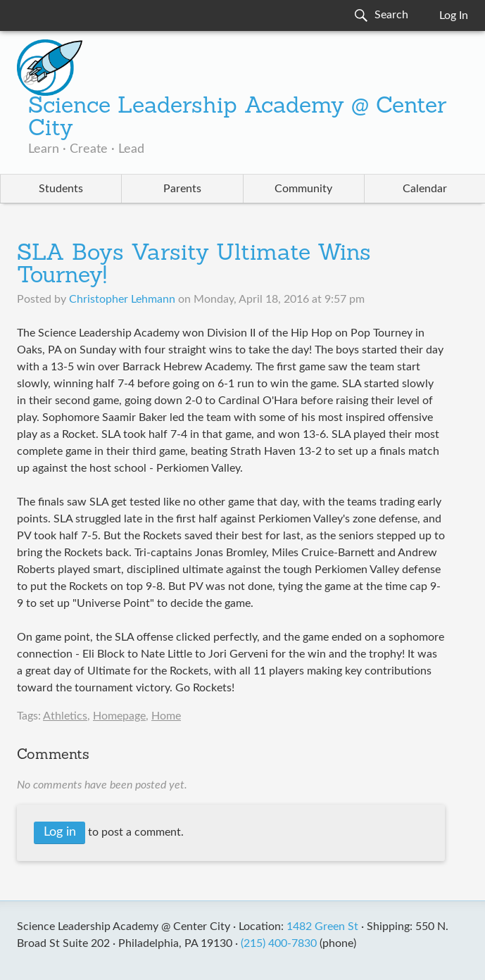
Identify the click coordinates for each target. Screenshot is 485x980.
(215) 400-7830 (279, 943)
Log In (454, 15)
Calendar (425, 189)
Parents (182, 189)
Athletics (65, 716)
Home (166, 716)
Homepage (119, 716)
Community (303, 189)
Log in (60, 832)
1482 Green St (322, 926)
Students (61, 189)
